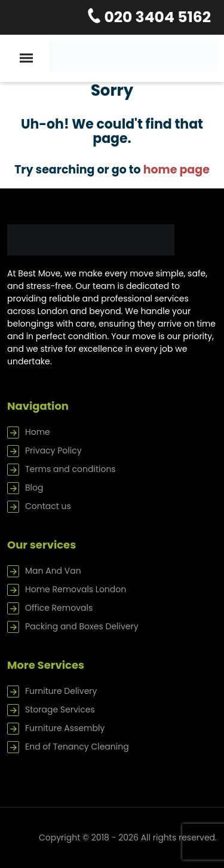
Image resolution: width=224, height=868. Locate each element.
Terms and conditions (70, 469)
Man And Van (53, 571)
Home (38, 432)
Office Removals (59, 608)
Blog (34, 488)
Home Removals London (76, 589)
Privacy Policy (53, 450)
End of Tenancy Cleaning (77, 747)
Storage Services (60, 709)
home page (177, 170)
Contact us (48, 506)
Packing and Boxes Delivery (82, 626)
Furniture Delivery (61, 691)
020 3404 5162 (156, 17)
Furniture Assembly (65, 728)
